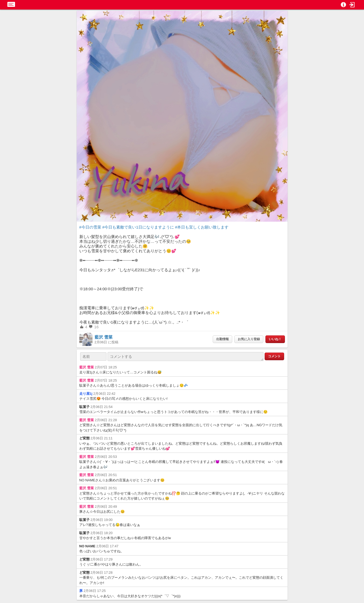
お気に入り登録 (249, 339)
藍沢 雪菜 (104, 337)
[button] (352, 5)
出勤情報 (222, 339)
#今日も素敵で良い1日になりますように (138, 227)
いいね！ (275, 339)
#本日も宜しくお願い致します (202, 227)
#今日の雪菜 (90, 227)
